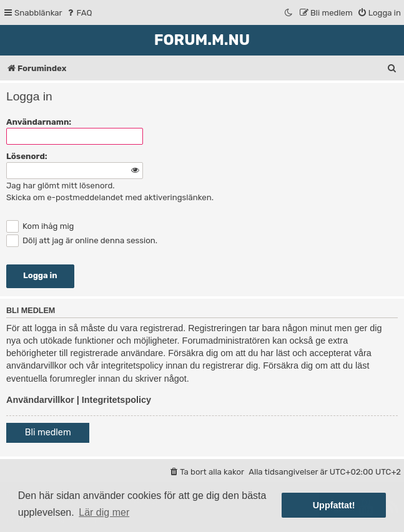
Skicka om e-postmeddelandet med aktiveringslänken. (110, 197)
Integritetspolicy (116, 400)
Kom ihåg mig (40, 226)
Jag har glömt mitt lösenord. (61, 186)
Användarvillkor (40, 400)
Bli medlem (48, 433)
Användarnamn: (39, 122)
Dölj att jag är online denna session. (82, 240)
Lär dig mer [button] (104, 512)
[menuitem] (79, 13)
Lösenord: (27, 156)
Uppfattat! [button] (334, 505)
